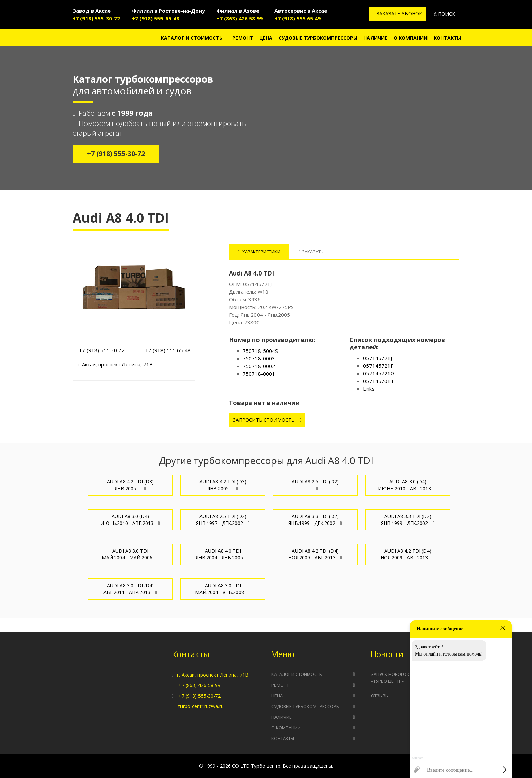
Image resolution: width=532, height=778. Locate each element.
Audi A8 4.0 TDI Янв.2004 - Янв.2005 (223, 554)
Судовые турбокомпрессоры (318, 38)
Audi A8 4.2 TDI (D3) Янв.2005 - (130, 485)
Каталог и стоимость (192, 38)
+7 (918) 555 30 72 (102, 350)
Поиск (444, 14)
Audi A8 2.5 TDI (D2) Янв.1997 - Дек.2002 (223, 520)
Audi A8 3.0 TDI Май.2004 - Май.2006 (130, 554)
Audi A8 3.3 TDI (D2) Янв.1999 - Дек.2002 (315, 520)
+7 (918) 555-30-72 (96, 18)
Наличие (375, 38)
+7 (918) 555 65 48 (168, 350)
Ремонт (243, 38)
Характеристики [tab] (259, 252)
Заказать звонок (398, 13)
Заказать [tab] (311, 252)
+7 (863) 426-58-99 (199, 685)
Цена (266, 38)
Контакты (447, 38)
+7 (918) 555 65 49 (298, 18)
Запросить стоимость (267, 420)
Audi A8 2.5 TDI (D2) (315, 485)
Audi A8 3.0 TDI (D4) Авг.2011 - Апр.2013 (130, 589)
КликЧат (417, 758)
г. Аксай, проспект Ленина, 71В (213, 675)
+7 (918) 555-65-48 (156, 18)
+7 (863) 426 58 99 (240, 18)
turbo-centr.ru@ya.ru (201, 706)
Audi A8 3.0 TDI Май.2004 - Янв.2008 (223, 589)
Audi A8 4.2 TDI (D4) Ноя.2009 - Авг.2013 (315, 554)
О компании (411, 38)
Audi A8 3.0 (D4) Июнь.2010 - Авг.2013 (408, 485)
